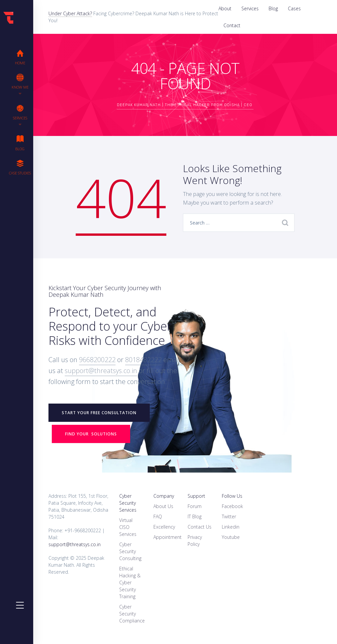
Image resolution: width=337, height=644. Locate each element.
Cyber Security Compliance (132, 614)
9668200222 (97, 360)
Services (250, 8)
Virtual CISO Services (128, 527)
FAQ (158, 516)
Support (196, 496)
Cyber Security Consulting (130, 551)
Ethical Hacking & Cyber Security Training (130, 582)
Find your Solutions (91, 434)
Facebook (232, 506)
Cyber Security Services (128, 503)
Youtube (231, 537)
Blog (273, 8)
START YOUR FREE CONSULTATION (99, 413)
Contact (232, 25)
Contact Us (200, 527)
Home (20, 57)
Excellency (164, 527)
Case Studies (20, 167)
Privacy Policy (195, 541)
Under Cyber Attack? (70, 13)
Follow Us (232, 496)
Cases (294, 8)
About (225, 8)
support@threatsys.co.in (101, 371)
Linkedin (231, 527)
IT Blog (195, 516)
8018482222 (143, 360)
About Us (163, 506)
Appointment (168, 537)
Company (164, 496)
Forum (195, 506)
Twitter (229, 516)
